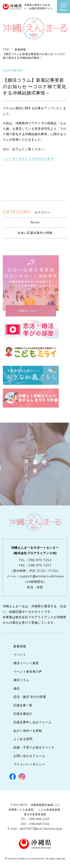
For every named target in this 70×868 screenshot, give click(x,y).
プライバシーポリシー (29, 764)
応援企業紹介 (23, 714)
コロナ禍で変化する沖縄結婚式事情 (28, 159)
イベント (20, 655)
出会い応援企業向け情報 (35, 233)
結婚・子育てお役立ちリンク (34, 747)
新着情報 (20, 50)
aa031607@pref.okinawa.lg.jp (41, 829)
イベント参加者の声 (28, 672)
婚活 (17, 689)
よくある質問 (23, 739)
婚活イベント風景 (26, 663)
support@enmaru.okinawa (41, 576)
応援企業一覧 (23, 705)
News (35, 222)
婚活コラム (21, 680)
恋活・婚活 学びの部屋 (30, 697)
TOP (6, 50)
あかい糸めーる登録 (28, 731)
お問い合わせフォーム (29, 756)
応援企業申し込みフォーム (32, 722)
